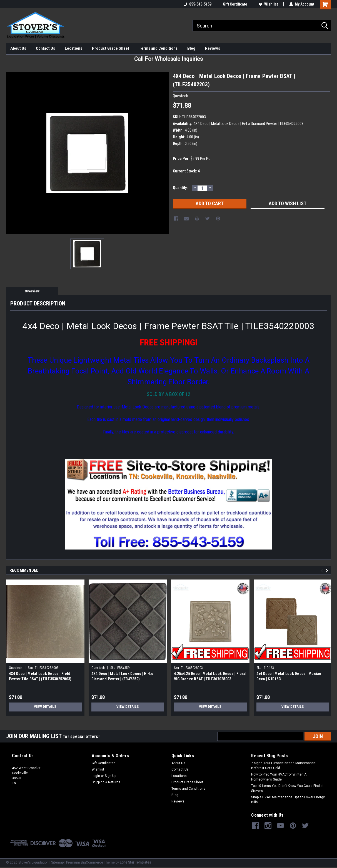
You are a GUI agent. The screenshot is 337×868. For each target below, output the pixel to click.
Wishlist (268, 4)
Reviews (213, 48)
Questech (16, 668)
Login (96, 776)
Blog (191, 48)
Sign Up (110, 776)
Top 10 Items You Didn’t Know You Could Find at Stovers (287, 788)
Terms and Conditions (158, 48)
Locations (73, 48)
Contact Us (45, 48)
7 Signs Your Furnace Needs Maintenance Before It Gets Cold (283, 766)
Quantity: (180, 188)
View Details (45, 707)
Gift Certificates (104, 763)
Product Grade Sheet (111, 48)
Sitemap (57, 862)
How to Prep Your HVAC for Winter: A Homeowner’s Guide (279, 777)
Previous (323, 570)
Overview (32, 291)
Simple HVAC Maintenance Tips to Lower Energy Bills (288, 800)
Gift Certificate (235, 4)
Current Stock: (186, 171)
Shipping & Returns (106, 782)
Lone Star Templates (135, 862)
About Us (18, 48)
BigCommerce (92, 862)
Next (328, 570)
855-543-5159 (198, 4)
